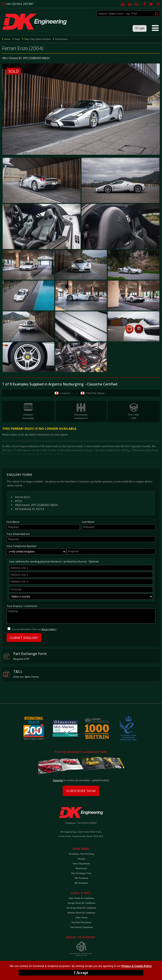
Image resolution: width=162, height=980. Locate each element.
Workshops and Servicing (81, 854)
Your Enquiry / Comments (22, 606)
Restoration (81, 868)
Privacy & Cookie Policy (137, 966)
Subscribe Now (81, 791)
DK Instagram (81, 883)
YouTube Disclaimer (81, 922)
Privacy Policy (49, 629)
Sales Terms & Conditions (81, 898)
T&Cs (21, 674)
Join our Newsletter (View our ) (34, 629)
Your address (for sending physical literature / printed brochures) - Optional (54, 561)
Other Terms (81, 917)
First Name (13, 522)
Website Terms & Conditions (81, 913)
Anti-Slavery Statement (81, 927)
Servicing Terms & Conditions (81, 908)
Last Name (88, 522)
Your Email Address (18, 534)
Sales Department (81, 863)
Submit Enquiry (24, 638)
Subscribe (58, 780)
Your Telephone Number (22, 546)
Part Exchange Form (25, 656)
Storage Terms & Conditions (81, 903)
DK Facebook (81, 878)
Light (140, 28)
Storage (81, 859)
